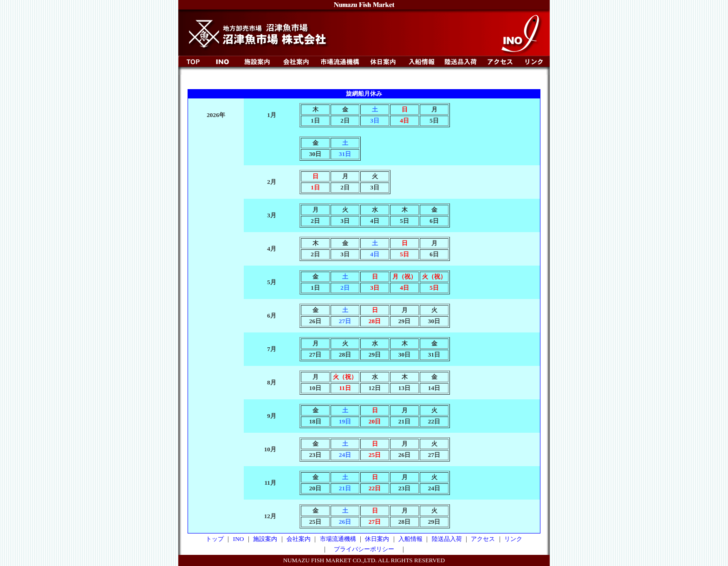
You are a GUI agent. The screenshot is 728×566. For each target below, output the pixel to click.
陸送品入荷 (447, 539)
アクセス (483, 539)
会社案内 (299, 539)
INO (239, 539)
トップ (215, 539)
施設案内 (265, 539)
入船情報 (410, 539)
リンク (513, 539)
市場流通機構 (338, 539)
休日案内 (377, 539)
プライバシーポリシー (364, 549)
